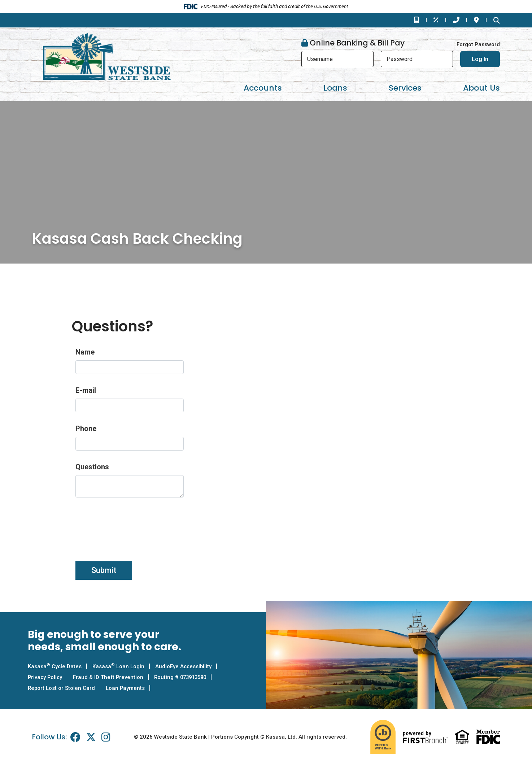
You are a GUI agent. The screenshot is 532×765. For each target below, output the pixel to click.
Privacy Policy (46, 677)
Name (85, 352)
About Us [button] (481, 88)
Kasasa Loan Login (119, 666)
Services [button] (405, 88)
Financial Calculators (417, 20)
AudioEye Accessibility (184, 666)
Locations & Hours (476, 20)
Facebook (75, 737)
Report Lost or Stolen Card (62, 688)
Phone (86, 429)
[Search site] (497, 20)
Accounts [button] (263, 88)
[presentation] (130, 525)
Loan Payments (126, 688)
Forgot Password (478, 44)
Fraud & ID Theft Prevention (110, 677)
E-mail (86, 390)
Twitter (91, 737)
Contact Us (456, 20)
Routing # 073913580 (184, 677)
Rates (436, 20)
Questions (92, 467)
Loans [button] (335, 88)
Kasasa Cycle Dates (55, 666)
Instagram (106, 737)
